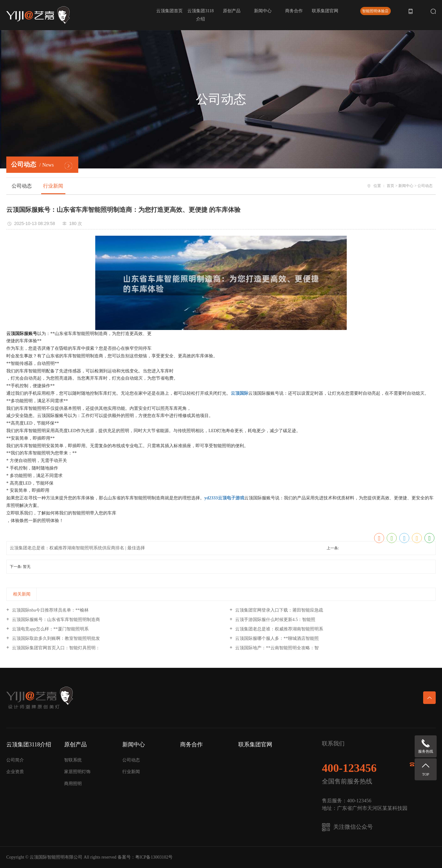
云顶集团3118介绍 (200, 15)
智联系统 (73, 760)
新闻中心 (263, 11)
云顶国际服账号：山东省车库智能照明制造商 (55, 620)
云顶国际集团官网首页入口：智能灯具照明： (55, 648)
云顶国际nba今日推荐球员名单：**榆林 (50, 610)
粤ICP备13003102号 (154, 857)
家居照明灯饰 (77, 772)
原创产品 (232, 11)
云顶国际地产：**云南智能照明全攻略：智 (276, 648)
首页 (390, 186)
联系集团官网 (325, 11)
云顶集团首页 (169, 11)
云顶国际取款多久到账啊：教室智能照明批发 (55, 638)
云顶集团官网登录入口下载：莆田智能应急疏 (279, 610)
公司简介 (15, 760)
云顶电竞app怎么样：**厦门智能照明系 (50, 629)
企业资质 (15, 772)
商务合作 (294, 11)
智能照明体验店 (375, 11)
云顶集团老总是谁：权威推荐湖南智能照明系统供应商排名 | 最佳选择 (77, 548)
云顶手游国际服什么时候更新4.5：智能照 (275, 620)
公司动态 (22, 186)
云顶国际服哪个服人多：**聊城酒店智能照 (276, 638)
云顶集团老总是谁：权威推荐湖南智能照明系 (279, 629)
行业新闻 (53, 186)
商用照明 (73, 784)
